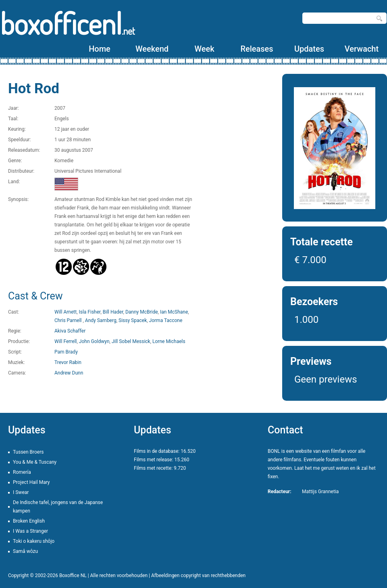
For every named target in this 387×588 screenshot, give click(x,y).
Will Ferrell (66, 341)
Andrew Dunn (69, 373)
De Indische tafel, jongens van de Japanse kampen (58, 507)
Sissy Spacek (133, 320)
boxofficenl (68, 23)
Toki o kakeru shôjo (34, 541)
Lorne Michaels (169, 341)
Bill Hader (113, 312)
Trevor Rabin (68, 362)
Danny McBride (142, 312)
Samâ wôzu (25, 551)
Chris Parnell (69, 320)
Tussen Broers (28, 452)
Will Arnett (66, 312)
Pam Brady (66, 352)
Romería (22, 472)
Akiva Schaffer (70, 331)
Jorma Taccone (166, 320)
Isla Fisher (89, 312)
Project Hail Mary (31, 482)
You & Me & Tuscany (35, 462)
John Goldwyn (94, 341)
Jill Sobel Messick (131, 341)
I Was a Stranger (30, 531)
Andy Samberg (101, 320)
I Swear (21, 492)
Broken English (29, 521)
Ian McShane (174, 312)
